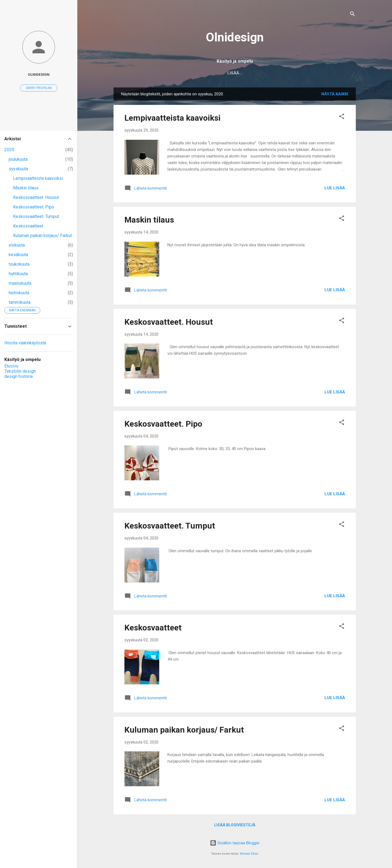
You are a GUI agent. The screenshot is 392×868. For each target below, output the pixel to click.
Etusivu (188, 73)
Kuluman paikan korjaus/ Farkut (184, 730)
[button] (342, 117)
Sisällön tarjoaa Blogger (235, 843)
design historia (272, 73)
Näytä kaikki (335, 94)
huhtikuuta (18, 274)
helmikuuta (19, 293)
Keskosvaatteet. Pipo (163, 424)
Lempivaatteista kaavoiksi (172, 118)
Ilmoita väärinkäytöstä (25, 343)
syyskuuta (18, 169)
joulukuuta (18, 159)
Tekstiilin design (226, 73)
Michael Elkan (249, 854)
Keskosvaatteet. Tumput (170, 526)
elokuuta (17, 245)
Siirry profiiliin (39, 88)
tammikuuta (20, 302)
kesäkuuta (18, 255)
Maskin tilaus (149, 220)
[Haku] (353, 15)
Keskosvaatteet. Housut (169, 322)
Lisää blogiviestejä (235, 825)
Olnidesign (235, 37)
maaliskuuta (20, 283)
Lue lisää (335, 188)
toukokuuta (19, 264)
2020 (9, 150)
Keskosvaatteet (153, 628)
